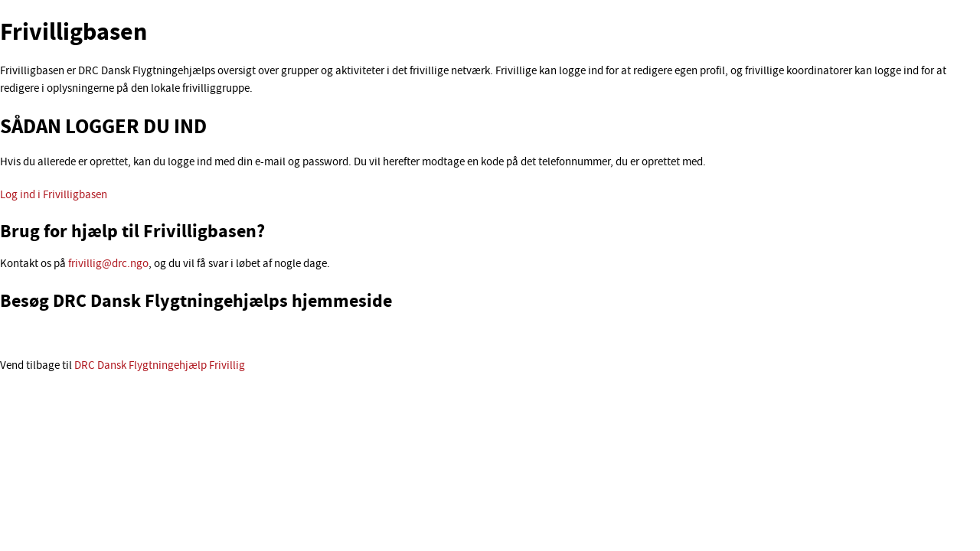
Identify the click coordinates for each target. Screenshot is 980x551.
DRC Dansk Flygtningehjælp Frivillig (160, 366)
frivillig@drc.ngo (108, 264)
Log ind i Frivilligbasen (54, 196)
